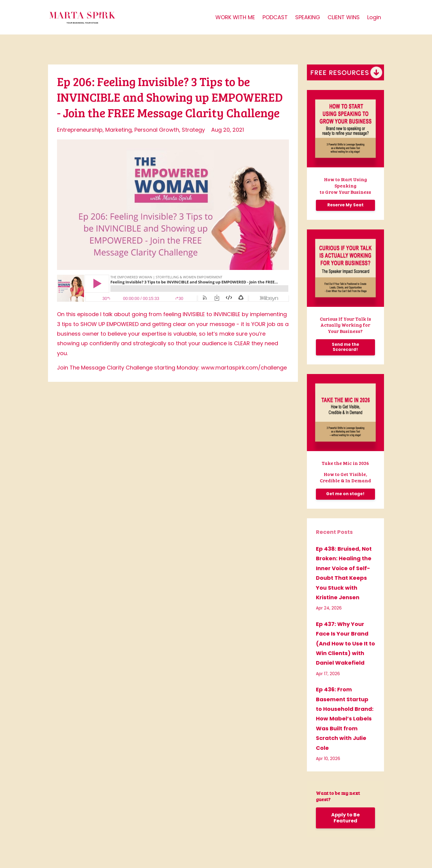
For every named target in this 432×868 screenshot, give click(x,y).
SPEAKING (308, 17)
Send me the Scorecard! (345, 347)
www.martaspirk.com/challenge (244, 368)
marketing (118, 130)
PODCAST (275, 17)
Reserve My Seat (345, 205)
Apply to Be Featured (345, 818)
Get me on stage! (345, 494)
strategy (193, 130)
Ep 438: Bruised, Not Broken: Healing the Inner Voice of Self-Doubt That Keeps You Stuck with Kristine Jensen (344, 573)
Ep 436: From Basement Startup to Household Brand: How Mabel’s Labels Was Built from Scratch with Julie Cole (345, 718)
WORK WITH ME (235, 17)
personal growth (157, 130)
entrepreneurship (80, 130)
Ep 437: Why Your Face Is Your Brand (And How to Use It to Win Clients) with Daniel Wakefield (345, 644)
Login (374, 17)
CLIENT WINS (344, 17)
